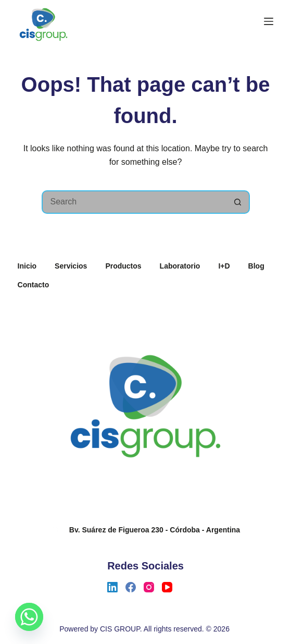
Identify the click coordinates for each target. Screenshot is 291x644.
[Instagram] (149, 587)
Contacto (34, 285)
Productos (123, 266)
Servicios (71, 266)
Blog (256, 266)
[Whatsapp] (29, 617)
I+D (224, 266)
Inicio (27, 266)
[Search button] (238, 202)
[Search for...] (134, 202)
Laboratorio (180, 266)
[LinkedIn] (112, 587)
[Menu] (269, 21)
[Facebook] (131, 587)
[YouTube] (167, 587)
